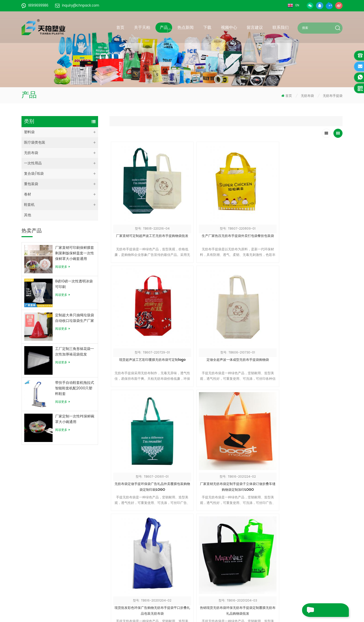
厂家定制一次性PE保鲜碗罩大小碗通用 (75, 419)
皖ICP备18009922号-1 (155, 579)
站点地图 (144, 557)
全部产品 (144, 534)
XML (140, 572)
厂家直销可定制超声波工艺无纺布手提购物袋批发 (139, 212)
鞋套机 (29, 205)
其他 (28, 215)
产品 (164, 28)
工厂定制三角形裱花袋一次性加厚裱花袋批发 (75, 352)
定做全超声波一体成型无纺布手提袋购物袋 (313, 212)
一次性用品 (33, 163)
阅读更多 (62, 267)
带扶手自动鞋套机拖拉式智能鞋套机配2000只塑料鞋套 (75, 388)
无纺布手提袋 (333, 96)
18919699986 (35, 6)
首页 (120, 28)
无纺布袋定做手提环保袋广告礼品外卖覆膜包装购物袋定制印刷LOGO (139, 310)
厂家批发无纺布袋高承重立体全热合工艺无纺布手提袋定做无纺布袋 (197, 407)
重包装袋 (31, 184)
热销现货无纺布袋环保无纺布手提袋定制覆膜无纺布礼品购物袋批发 (313, 310)
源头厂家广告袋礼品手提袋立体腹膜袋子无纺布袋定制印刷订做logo (139, 407)
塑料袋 (29, 132)
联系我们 (281, 28)
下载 (207, 28)
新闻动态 (144, 541)
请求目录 (211, 575)
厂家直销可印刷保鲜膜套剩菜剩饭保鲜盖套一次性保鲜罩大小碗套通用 (75, 253)
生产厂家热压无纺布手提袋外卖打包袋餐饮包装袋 (197, 212)
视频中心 (229, 28)
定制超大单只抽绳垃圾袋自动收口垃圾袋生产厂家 (75, 318)
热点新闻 (186, 28)
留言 (309, 610)
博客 (141, 564)
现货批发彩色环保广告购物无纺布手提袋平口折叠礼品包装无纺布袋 (255, 310)
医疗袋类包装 (35, 142)
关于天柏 (142, 28)
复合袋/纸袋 (34, 174)
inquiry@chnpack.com (77, 6)
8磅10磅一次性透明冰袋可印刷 (74, 284)
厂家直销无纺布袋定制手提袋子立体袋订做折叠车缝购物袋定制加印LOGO (197, 310)
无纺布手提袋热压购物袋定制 (255, 404)
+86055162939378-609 (60, 564)
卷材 (28, 194)
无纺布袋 (307, 96)
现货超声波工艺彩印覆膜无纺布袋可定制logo (255, 212)
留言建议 (255, 28)
